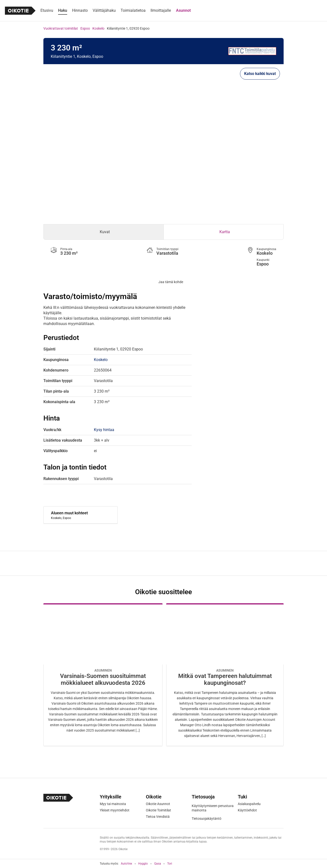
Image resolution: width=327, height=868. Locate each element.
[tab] (104, 232)
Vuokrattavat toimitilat (61, 28)
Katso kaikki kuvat (260, 74)
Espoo (85, 28)
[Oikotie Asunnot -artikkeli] (103, 675)
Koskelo (98, 28)
